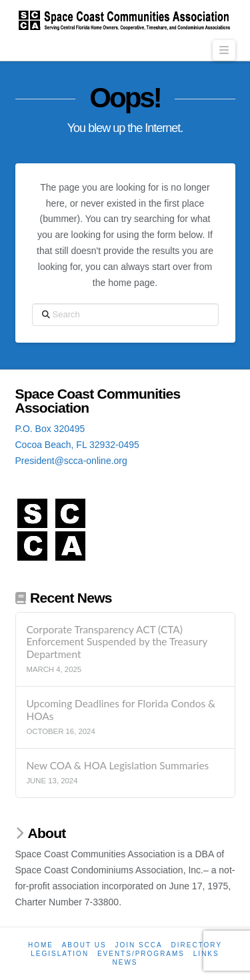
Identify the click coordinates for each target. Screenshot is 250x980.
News (125, 962)
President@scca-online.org (71, 461)
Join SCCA (138, 945)
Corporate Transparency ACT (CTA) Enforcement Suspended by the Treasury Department (116, 642)
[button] (224, 51)
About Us (84, 945)
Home (41, 945)
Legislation (60, 954)
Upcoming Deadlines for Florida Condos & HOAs (121, 710)
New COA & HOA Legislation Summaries (117, 765)
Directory (197, 945)
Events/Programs (141, 954)
